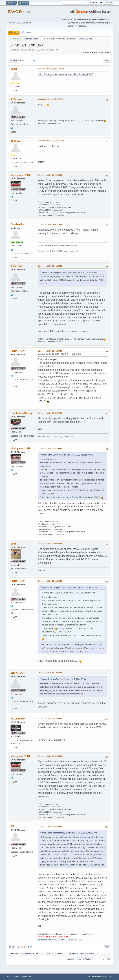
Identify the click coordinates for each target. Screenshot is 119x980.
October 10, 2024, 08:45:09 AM (50, 826)
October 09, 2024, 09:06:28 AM (50, 544)
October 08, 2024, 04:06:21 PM (50, 224)
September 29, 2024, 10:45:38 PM (51, 99)
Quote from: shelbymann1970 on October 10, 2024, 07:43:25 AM (69, 833)
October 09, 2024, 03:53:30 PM (50, 719)
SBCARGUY (18, 351)
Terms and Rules (98, 977)
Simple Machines (27, 977)
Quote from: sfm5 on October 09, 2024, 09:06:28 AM (64, 679)
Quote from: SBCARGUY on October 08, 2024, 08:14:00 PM (68, 455)
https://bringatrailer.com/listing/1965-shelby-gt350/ (65, 74)
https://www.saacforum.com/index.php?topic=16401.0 (60, 939)
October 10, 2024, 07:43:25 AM (50, 756)
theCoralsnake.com (69, 246)
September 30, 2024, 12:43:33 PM (51, 141)
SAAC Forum (19, 12)
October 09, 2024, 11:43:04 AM (50, 673)
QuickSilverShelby (21, 413)
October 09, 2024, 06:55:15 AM (50, 448)
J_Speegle (17, 99)
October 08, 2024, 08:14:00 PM (50, 351)
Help (89, 977)
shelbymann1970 (21, 175)
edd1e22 (15, 141)
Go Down (13, 61)
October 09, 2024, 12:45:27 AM (50, 413)
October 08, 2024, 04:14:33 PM (50, 266)
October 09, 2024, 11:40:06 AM (50, 581)
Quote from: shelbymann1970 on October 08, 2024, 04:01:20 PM (69, 272)
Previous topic (90, 52)
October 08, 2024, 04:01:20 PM (50, 175)
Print (107, 61)
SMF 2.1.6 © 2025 (13, 977)
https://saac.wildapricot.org (97, 23)
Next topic (104, 52)
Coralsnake (70, 39)
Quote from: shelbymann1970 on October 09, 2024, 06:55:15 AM (69, 588)
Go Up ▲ (110, 977)
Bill (12, 826)
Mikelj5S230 (18, 719)
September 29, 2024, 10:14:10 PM (51, 69)
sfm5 (13, 544)
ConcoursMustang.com (87, 121)
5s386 (14, 69)
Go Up (12, 947)
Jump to (71, 959)
